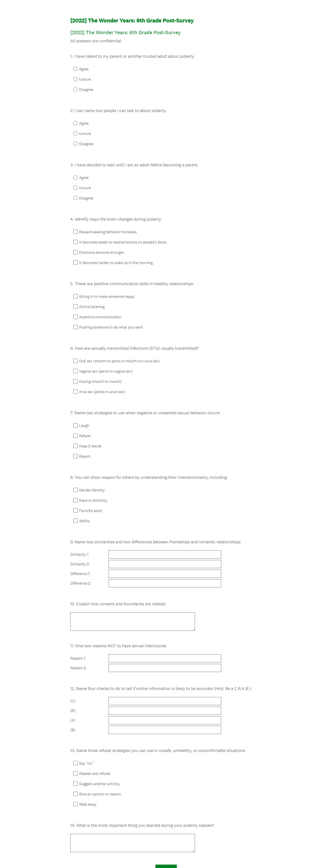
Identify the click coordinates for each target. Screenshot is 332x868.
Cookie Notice (172, 858)
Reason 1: (78, 618)
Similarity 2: (80, 533)
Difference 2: (81, 553)
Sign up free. (187, 837)
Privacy (157, 858)
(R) (73, 665)
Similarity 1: (80, 524)
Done (166, 812)
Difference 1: (80, 543)
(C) (73, 656)
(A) (73, 675)
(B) (73, 685)
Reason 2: (78, 628)
